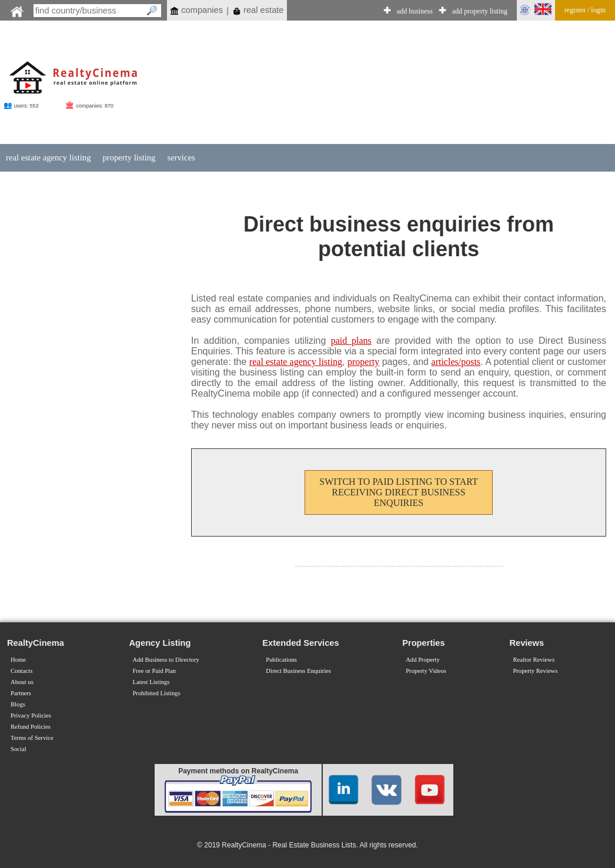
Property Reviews (535, 671)
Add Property (423, 660)
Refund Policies (31, 727)
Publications (281, 660)
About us (22, 682)
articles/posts (456, 362)
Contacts (21, 671)
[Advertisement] (367, 83)
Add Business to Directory (166, 660)
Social (19, 749)
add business (415, 11)
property (363, 362)
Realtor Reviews (534, 660)
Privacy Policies (31, 715)
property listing (129, 157)
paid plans (351, 341)
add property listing (480, 11)
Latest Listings (151, 682)
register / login (585, 10)
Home (18, 660)
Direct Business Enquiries (298, 671)
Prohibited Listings (156, 693)
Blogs (18, 704)
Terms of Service (32, 738)
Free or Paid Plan (154, 671)
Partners (21, 693)
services (181, 157)
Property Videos (426, 671)
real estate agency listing (48, 157)
